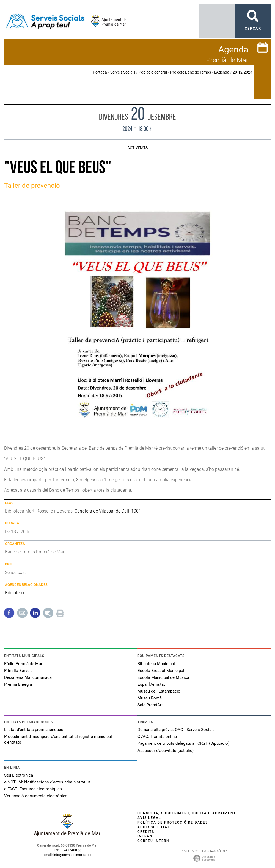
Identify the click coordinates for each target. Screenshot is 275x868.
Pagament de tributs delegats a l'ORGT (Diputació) (183, 743)
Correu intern (153, 841)
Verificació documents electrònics (36, 796)
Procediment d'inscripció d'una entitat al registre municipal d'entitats (58, 739)
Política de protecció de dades (173, 822)
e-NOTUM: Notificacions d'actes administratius (47, 782)
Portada (100, 72)
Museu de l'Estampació (159, 691)
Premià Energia (18, 684)
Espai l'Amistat (151, 684)
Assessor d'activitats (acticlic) (166, 751)
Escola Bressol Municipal (161, 671)
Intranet (148, 836)
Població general (153, 72)
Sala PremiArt (150, 705)
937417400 (68, 850)
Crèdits (146, 832)
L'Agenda (222, 72)
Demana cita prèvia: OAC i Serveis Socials (176, 730)
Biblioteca (15, 593)
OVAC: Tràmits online (157, 737)
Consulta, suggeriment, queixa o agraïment (187, 813)
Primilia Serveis (18, 671)
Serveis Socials (123, 72)
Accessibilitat (154, 827)
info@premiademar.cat (70, 855)
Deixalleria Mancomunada (28, 677)
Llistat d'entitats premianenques (34, 730)
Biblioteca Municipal (156, 664)
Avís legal (149, 818)
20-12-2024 (243, 72)
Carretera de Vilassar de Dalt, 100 (107, 511)
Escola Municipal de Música (163, 677)
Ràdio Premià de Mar (23, 664)
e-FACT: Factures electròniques (33, 789)
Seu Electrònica (19, 775)
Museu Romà (150, 698)
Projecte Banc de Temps (191, 72)
